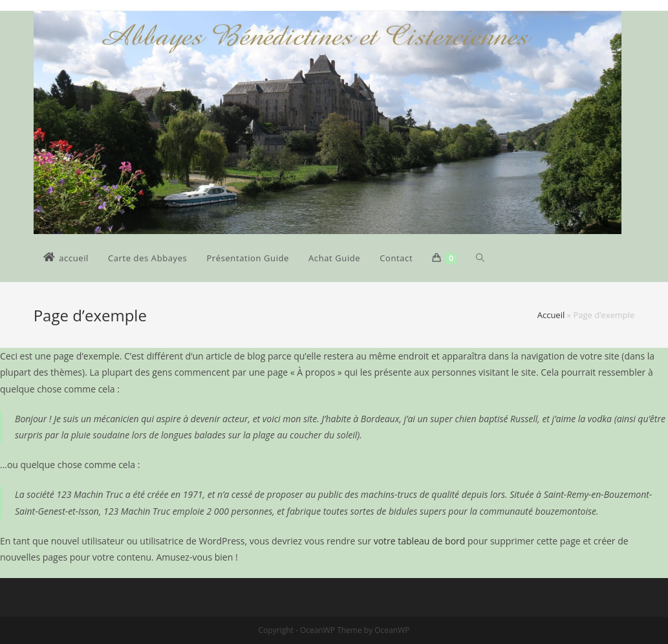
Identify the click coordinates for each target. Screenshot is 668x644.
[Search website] (480, 258)
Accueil (551, 315)
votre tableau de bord (420, 541)
